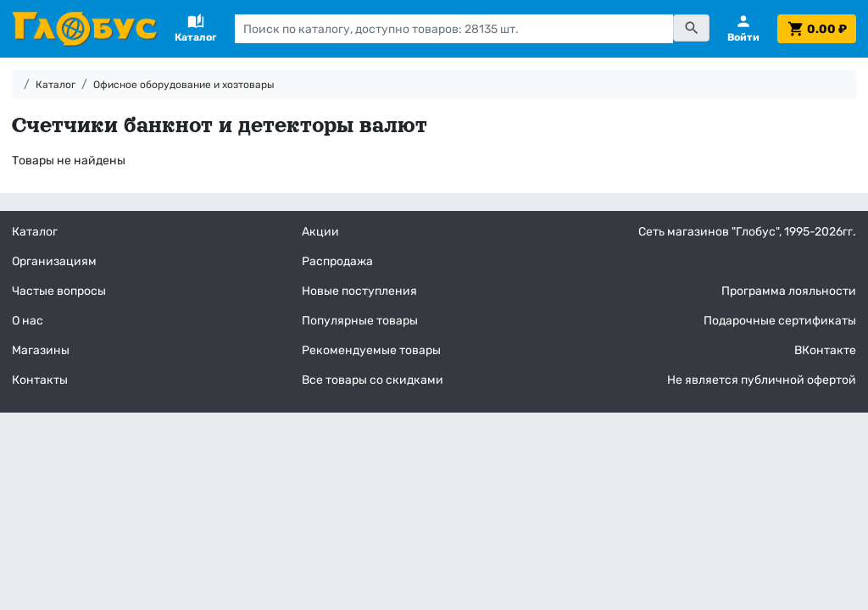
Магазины (41, 350)
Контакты (40, 380)
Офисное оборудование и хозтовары (184, 85)
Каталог (56, 85)
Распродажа (337, 261)
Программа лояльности (789, 291)
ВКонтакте (825, 350)
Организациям (54, 261)
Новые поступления (359, 291)
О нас (28, 321)
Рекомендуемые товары (371, 350)
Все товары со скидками (373, 380)
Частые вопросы (59, 291)
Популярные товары (360, 321)
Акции (320, 232)
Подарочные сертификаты (780, 321)
